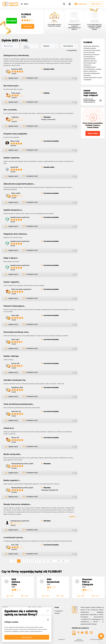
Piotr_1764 (15, 545)
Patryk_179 (15, 438)
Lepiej (12, 596)
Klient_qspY (15, 339)
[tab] (62, 607)
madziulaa (15, 117)
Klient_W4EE (16, 193)
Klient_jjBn (15, 315)
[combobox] (10, 46)
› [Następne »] (67, 561)
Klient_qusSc (16, 93)
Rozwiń (72, 517)
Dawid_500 (14, 167)
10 (50, 561)
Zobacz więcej (93, 133)
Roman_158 (15, 363)
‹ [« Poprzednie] (12, 561)
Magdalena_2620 (17, 387)
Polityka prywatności (96, 639)
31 (59, 561)
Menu (26, 4)
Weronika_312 (16, 411)
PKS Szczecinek (53, 581)
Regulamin (62, 639)
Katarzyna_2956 (17, 69)
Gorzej (26, 596)
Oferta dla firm (96, 4)
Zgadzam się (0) (13, 78)
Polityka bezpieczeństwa (79, 640)
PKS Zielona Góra (16, 582)
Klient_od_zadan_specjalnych (21, 289)
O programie (59, 611)
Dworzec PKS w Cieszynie (88, 582)
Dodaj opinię (82, 4)
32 (63, 561)
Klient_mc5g (15, 141)
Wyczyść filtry (72, 51)
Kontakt (57, 613)
